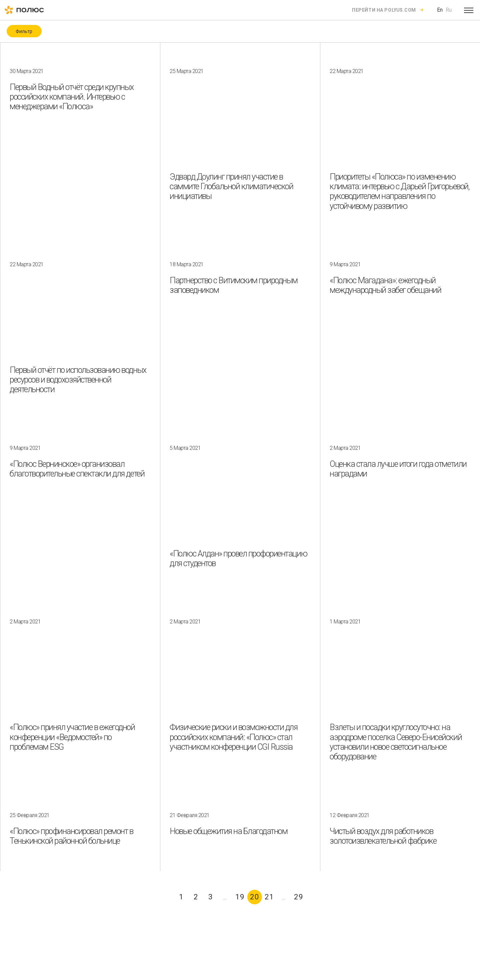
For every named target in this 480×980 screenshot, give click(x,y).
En (440, 10)
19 (240, 897)
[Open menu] (469, 10)
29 (299, 897)
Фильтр (24, 31)
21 (269, 897)
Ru (449, 10)
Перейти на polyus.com (384, 10)
